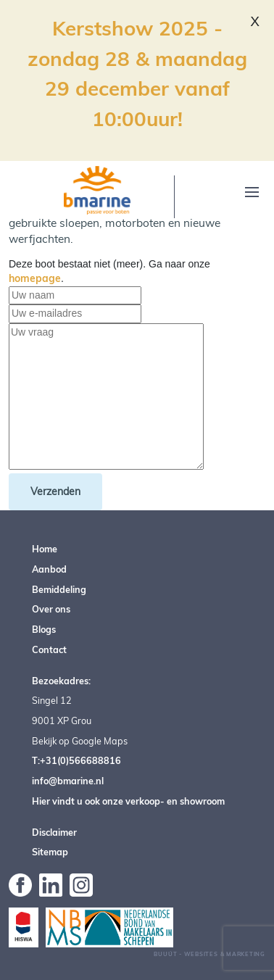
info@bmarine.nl (68, 781)
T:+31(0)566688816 (76, 760)
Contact (49, 649)
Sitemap (50, 852)
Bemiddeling (59, 589)
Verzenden (55, 491)
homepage (35, 278)
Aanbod (49, 569)
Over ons (51, 609)
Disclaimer (54, 832)
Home (45, 549)
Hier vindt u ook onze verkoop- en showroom (128, 801)
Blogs (44, 629)
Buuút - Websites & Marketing (209, 954)
